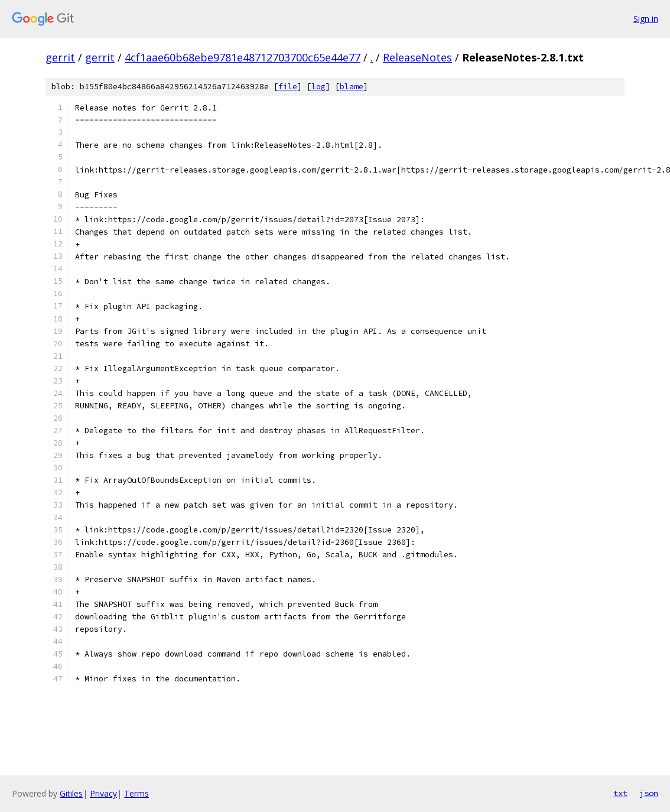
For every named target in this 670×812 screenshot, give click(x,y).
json (649, 793)
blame (352, 87)
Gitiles (71, 793)
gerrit (60, 57)
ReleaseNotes (417, 57)
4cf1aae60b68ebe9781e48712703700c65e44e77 (243, 57)
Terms (136, 793)
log (318, 87)
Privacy (103, 793)
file (288, 87)
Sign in (646, 19)
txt (620, 793)
